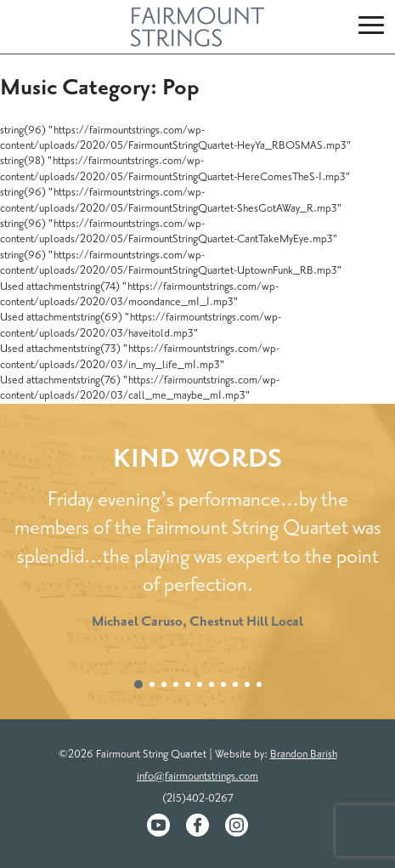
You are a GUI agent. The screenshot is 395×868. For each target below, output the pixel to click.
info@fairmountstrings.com (197, 776)
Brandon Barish (304, 754)
